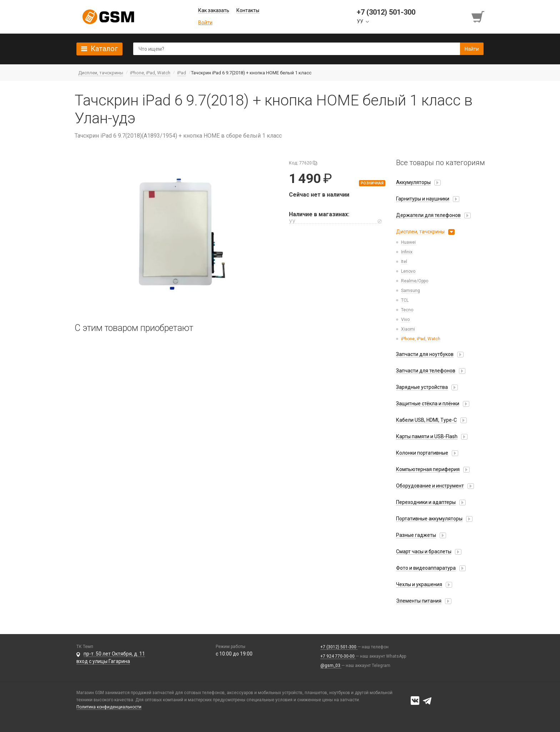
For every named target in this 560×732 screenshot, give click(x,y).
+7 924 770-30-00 (338, 656)
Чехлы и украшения (419, 584)
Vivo (405, 320)
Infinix (407, 252)
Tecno (407, 310)
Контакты (248, 10)
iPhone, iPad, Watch (421, 339)
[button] (176, 235)
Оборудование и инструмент (430, 486)
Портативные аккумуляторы (429, 519)
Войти (205, 23)
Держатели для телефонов (428, 215)
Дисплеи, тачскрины (420, 232)
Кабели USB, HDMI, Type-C (426, 420)
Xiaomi (408, 329)
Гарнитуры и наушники (423, 199)
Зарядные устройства (422, 387)
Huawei (408, 242)
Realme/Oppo (415, 281)
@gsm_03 (331, 666)
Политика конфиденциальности (109, 707)
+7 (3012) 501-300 (339, 647)
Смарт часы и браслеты (424, 552)
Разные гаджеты (416, 535)
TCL (405, 300)
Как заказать (214, 10)
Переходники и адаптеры (426, 502)
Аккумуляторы (413, 182)
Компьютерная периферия (428, 469)
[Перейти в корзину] (479, 17)
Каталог (104, 49)
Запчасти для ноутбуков (425, 354)
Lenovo (408, 271)
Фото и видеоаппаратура (426, 568)
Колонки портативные (422, 453)
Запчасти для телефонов (426, 371)
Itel (404, 262)
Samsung (411, 291)
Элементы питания (419, 601)
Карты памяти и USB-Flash (427, 436)
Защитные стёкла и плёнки (428, 404)
